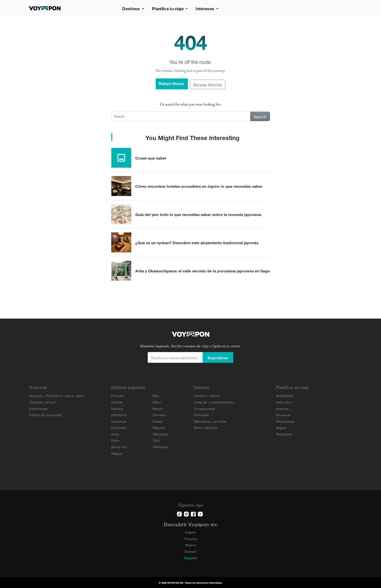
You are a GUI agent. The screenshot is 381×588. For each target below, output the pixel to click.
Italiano (190, 545)
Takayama (160, 434)
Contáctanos (38, 408)
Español (190, 558)
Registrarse (344, 9)
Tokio (156, 440)
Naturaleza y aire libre (210, 421)
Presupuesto (285, 421)
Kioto (115, 434)
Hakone (117, 402)
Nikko (157, 402)
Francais (190, 538)
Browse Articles (208, 84)
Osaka (157, 421)
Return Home (172, 83)
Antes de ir (284, 402)
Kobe (115, 440)
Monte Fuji (119, 447)
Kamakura (119, 421)
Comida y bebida (207, 395)
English (191, 532)
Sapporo (159, 427)
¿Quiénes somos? (43, 402)
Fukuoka (118, 395)
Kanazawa (119, 427)
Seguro (281, 427)
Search (260, 116)
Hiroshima (119, 415)
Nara (156, 395)
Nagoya (117, 453)
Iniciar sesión (320, 9)
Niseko (158, 408)
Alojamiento (285, 395)
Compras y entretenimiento (214, 402)
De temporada (204, 408)
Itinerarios (283, 415)
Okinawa (159, 415)
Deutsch (191, 551)
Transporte (284, 434)
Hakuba (117, 408)
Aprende (282, 408)
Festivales (201, 415)
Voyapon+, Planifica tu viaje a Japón (57, 395)
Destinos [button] (132, 8)
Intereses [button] (205, 8)
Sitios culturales (206, 427)
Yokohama (160, 447)
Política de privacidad (46, 415)
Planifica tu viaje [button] (168, 8)
